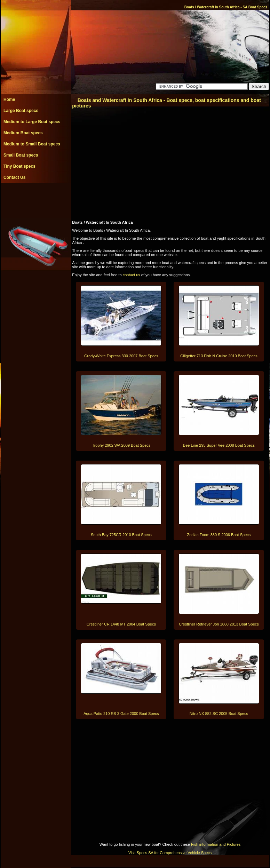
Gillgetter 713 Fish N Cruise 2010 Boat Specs (219, 356)
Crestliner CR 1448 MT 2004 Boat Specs (121, 624)
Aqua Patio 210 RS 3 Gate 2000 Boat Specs (121, 714)
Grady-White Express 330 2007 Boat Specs (121, 356)
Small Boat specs (21, 155)
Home (9, 99)
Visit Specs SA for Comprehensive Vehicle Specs (170, 853)
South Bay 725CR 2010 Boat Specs (121, 535)
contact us (132, 275)
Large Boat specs (21, 111)
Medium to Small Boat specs (32, 144)
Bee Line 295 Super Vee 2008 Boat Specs (219, 445)
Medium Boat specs (23, 133)
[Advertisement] (36, 199)
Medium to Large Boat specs (32, 122)
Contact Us (14, 177)
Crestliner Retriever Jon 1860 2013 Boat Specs (219, 624)
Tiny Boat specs (19, 166)
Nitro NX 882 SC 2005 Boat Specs (219, 714)
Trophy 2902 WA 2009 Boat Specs (121, 445)
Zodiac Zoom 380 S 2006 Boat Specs (219, 535)
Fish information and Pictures (216, 844)
